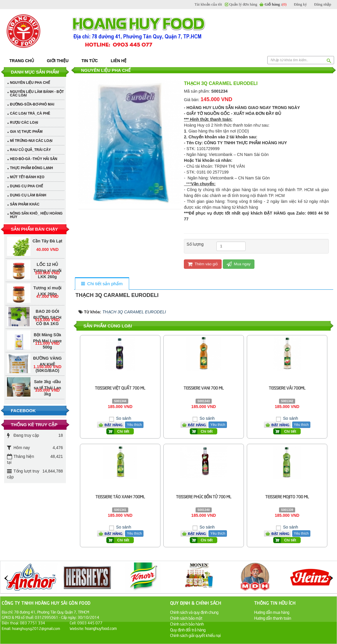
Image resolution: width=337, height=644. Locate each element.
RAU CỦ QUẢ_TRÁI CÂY (30, 150)
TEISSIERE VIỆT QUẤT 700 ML (120, 388)
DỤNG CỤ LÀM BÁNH (28, 195)
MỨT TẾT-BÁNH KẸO (27, 177)
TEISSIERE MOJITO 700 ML (287, 496)
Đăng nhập (323, 4)
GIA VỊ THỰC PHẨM (26, 132)
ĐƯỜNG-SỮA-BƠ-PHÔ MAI (32, 104)
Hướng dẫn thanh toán (273, 618)
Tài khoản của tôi (208, 4)
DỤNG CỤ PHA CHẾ (26, 186)
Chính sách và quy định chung (194, 612)
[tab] (102, 284)
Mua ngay (239, 264)
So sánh (123, 418)
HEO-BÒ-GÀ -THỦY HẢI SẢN (34, 159)
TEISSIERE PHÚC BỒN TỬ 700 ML (204, 496)
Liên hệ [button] (119, 61)
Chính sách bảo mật (186, 618)
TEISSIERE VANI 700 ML (204, 388)
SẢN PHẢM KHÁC (25, 204)
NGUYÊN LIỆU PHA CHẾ (30, 83)
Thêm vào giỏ (203, 264)
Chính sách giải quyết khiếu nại (195, 635)
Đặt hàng (113, 425)
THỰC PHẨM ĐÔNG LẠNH (31, 168)
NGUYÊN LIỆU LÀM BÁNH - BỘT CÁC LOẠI (37, 94)
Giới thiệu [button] (58, 61)
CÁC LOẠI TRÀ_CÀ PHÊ (30, 113)
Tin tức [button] (90, 61)
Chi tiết (123, 431)
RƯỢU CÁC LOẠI (24, 123)
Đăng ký (300, 4)
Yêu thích (134, 425)
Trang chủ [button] (22, 61)
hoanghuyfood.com (101, 628)
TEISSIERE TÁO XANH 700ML (120, 496)
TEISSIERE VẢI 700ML (287, 388)
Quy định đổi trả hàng (188, 629)
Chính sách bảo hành (187, 624)
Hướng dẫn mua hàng (272, 612)
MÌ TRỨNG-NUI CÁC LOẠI (31, 141)
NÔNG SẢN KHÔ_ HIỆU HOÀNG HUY (36, 215)
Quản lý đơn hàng (243, 4)
